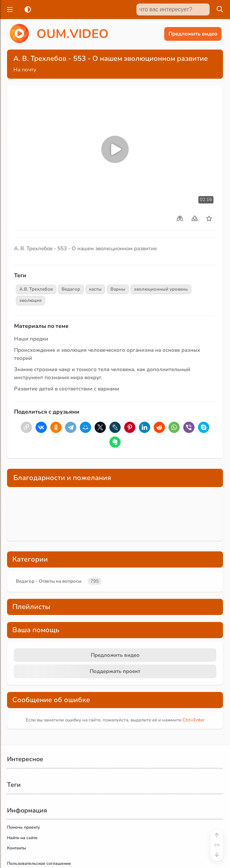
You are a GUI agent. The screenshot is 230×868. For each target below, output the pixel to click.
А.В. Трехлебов (36, 289)
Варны (118, 289)
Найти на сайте (22, 838)
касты (95, 289)
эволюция (30, 300)
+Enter (194, 720)
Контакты (17, 848)
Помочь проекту (23, 827)
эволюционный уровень (161, 289)
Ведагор (71, 289)
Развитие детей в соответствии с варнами (67, 389)
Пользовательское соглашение (39, 863)
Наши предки (31, 339)
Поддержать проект (115, 671)
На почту (25, 70)
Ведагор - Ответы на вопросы (49, 581)
